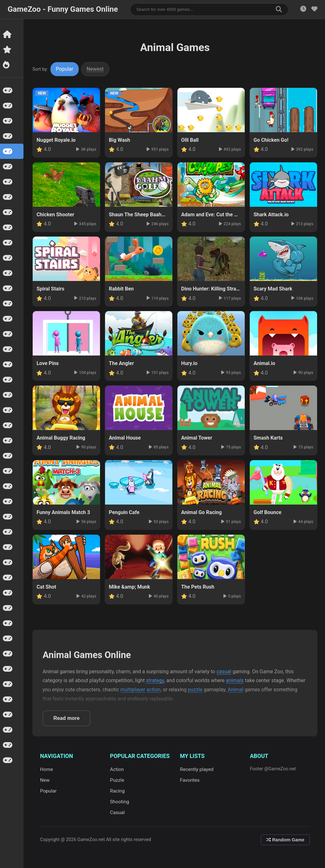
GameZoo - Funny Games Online (63, 9)
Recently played (197, 769)
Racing (118, 791)
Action (117, 769)
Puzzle (118, 780)
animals (235, 680)
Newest (96, 69)
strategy (156, 680)
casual (225, 672)
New (45, 780)
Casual (118, 813)
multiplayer (133, 690)
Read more (67, 718)
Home (47, 769)
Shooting (120, 802)
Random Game (285, 840)
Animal (236, 690)
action (154, 690)
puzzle (196, 690)
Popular (65, 69)
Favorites (190, 780)
